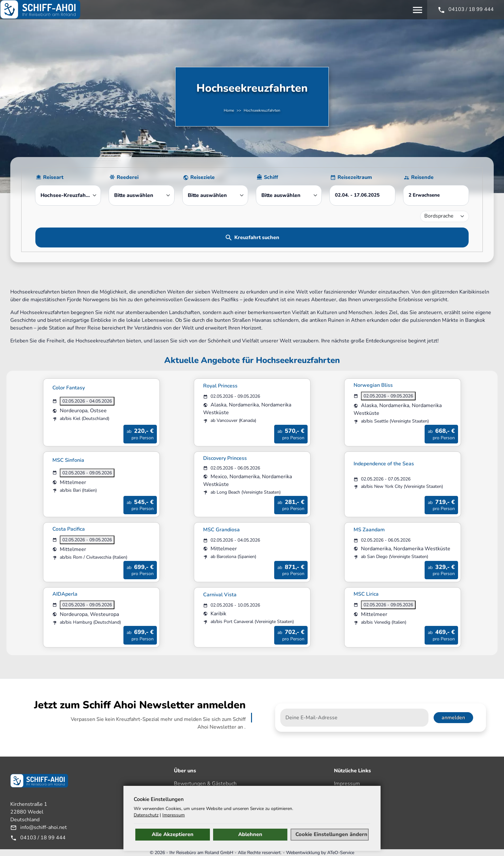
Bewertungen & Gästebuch (205, 784)
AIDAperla (65, 594)
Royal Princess (220, 386)
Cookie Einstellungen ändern (331, 834)
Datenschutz (348, 811)
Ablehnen (250, 834)
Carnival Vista (220, 595)
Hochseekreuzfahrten (262, 110)
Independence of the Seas (384, 464)
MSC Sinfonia (68, 460)
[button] (436, 195)
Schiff (271, 177)
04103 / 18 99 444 (43, 838)
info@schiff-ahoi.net (44, 827)
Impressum (347, 784)
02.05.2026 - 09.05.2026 (388, 396)
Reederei (128, 177)
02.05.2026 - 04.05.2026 (87, 401)
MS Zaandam (369, 530)
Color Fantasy (69, 388)
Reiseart (53, 177)
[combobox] (68, 195)
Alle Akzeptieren (173, 834)
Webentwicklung (303, 853)
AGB (340, 802)
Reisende (422, 177)
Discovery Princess (225, 458)
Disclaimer (346, 793)
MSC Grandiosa (221, 530)
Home (229, 110)
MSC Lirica (366, 594)
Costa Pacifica (69, 529)
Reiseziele (203, 177)
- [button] (357, 195)
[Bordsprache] (445, 217)
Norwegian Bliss (373, 385)
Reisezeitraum (355, 177)
